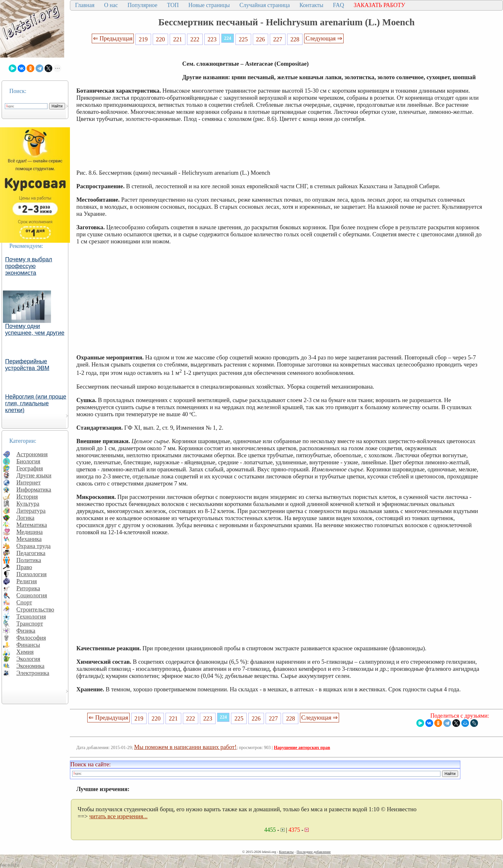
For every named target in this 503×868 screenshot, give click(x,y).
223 (212, 39)
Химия (25, 652)
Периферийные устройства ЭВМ (27, 365)
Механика (29, 539)
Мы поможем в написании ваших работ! (185, 747)
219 (143, 39)
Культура (28, 504)
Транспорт (30, 624)
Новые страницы (209, 5)
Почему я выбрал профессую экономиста (29, 266)
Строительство (35, 609)
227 (278, 39)
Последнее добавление (313, 852)
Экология (28, 659)
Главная (85, 5)
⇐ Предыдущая (113, 38)
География (30, 468)
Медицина (30, 532)
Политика (29, 560)
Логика (25, 518)
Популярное (143, 5)
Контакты (311, 5)
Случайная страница (264, 5)
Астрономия (32, 454)
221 (178, 39)
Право (24, 567)
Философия (31, 638)
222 (195, 39)
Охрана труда (34, 546)
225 (243, 39)
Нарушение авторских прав (302, 748)
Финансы (28, 645)
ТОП (173, 5)
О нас (111, 5)
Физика (26, 631)
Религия (27, 581)
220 (160, 39)
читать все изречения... (118, 816)
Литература (31, 511)
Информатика (34, 489)
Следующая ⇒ (324, 38)
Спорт (24, 602)
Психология (31, 574)
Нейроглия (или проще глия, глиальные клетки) (36, 403)
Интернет (29, 482)
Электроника (33, 673)
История (27, 497)
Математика (32, 525)
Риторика (28, 588)
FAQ (339, 5)
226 (260, 39)
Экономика (30, 666)
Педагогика (31, 553)
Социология (32, 595)
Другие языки (34, 475)
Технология (31, 616)
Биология (28, 461)
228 (295, 39)
